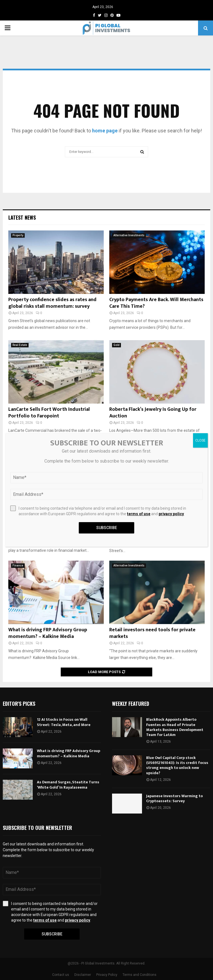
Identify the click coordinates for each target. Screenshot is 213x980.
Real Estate (20, 345)
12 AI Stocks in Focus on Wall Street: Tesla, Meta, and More (64, 722)
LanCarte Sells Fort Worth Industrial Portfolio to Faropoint (49, 413)
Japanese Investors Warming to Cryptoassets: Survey (174, 798)
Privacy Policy (107, 975)
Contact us (61, 975)
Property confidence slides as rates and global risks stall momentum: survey (52, 303)
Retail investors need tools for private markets (152, 633)
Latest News (22, 217)
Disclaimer (83, 975)
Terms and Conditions (140, 975)
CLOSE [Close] (200, 440)
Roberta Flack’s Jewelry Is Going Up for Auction (153, 413)
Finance (18, 565)
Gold (116, 345)
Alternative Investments (129, 235)
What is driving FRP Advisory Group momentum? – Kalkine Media (48, 633)
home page (105, 131)
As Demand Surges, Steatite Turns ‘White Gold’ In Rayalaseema (68, 785)
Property (18, 235)
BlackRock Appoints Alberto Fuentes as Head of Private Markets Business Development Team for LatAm (175, 727)
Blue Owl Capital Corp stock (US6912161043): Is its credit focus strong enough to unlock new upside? (177, 765)
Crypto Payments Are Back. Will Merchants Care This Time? (156, 303)
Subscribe (52, 934)
